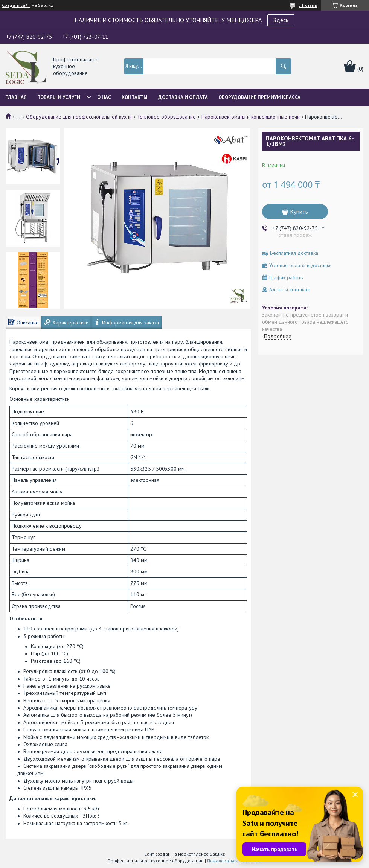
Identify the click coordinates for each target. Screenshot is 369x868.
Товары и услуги (59, 97)
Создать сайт (16, 5)
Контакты (135, 97)
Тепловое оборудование (166, 117)
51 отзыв (308, 5)
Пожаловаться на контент (234, 861)
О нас (104, 97)
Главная (16, 97)
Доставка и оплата (183, 97)
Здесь (281, 20)
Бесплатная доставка (294, 253)
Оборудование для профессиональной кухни (79, 117)
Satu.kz (217, 854)
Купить (299, 212)
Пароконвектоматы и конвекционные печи (251, 117)
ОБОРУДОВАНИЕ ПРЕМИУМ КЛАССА (259, 97)
